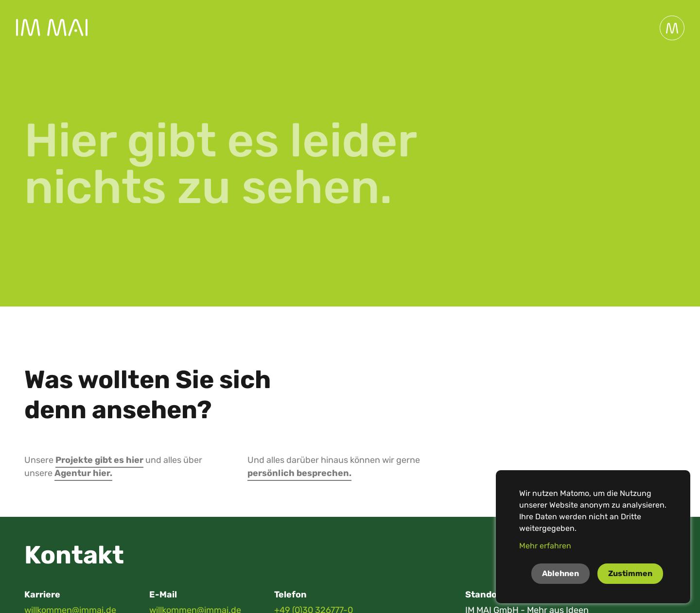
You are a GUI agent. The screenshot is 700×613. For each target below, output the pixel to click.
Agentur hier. (83, 473)
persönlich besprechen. (299, 473)
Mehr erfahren (545, 546)
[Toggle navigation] (672, 28)
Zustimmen (630, 573)
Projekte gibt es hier (99, 460)
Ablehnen (560, 573)
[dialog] (593, 537)
